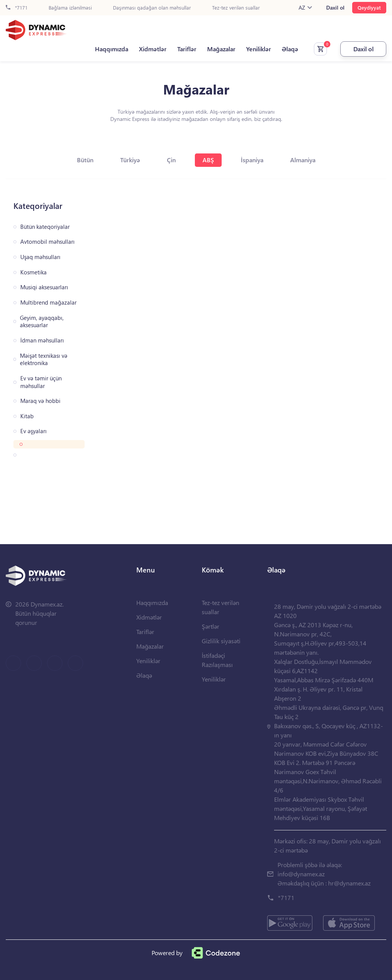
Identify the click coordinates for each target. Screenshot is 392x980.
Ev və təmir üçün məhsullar (41, 382)
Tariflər (187, 49)
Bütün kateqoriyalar (45, 227)
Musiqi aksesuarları (44, 287)
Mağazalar (221, 49)
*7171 (17, 8)
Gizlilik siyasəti (221, 641)
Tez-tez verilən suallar (236, 8)
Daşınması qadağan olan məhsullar (152, 8)
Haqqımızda (112, 49)
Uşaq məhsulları (40, 257)
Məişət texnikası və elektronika (44, 360)
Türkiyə (130, 160)
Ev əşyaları (33, 431)
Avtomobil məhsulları (47, 242)
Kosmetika (33, 272)
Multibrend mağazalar (48, 302)
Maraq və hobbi (40, 401)
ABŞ (208, 160)
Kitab (27, 416)
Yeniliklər (259, 49)
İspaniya (252, 160)
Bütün (85, 160)
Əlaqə (290, 49)
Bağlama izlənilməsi (70, 8)
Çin (171, 160)
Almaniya (303, 160)
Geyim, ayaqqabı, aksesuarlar (42, 322)
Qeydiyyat (369, 7)
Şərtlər (211, 626)
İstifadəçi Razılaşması (217, 660)
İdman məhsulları (42, 340)
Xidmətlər (153, 49)
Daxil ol (335, 8)
